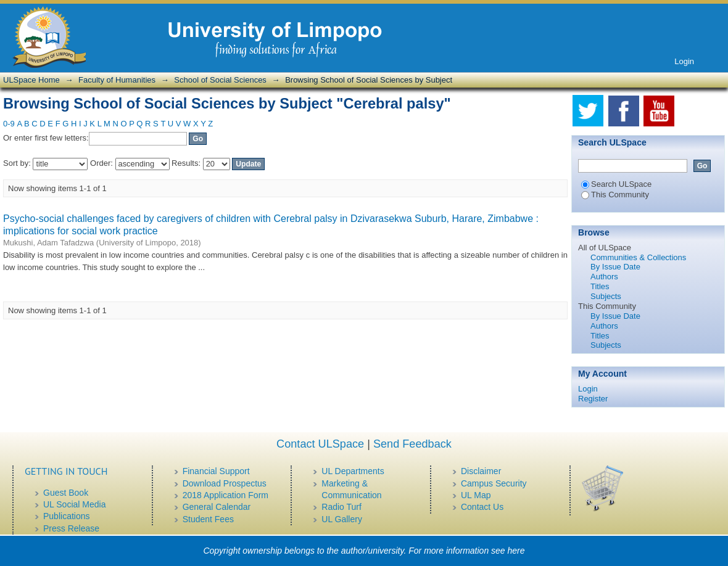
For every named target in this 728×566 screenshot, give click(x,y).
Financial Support (216, 471)
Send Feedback (412, 444)
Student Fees (208, 519)
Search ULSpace (616, 184)
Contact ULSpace (320, 444)
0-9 (9, 124)
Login (684, 61)
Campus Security (494, 483)
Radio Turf (341, 507)
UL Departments (353, 471)
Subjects (606, 296)
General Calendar (217, 507)
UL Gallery (342, 519)
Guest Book (66, 493)
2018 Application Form (225, 495)
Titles (600, 286)
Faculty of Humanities (117, 80)
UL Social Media (74, 504)
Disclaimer (481, 471)
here (516, 551)
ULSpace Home (31, 80)
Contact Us (482, 507)
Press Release (71, 528)
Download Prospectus (225, 483)
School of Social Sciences (220, 80)
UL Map (476, 495)
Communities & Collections (638, 257)
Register (593, 399)
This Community (615, 195)
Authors (604, 277)
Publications (67, 516)
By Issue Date (615, 267)
